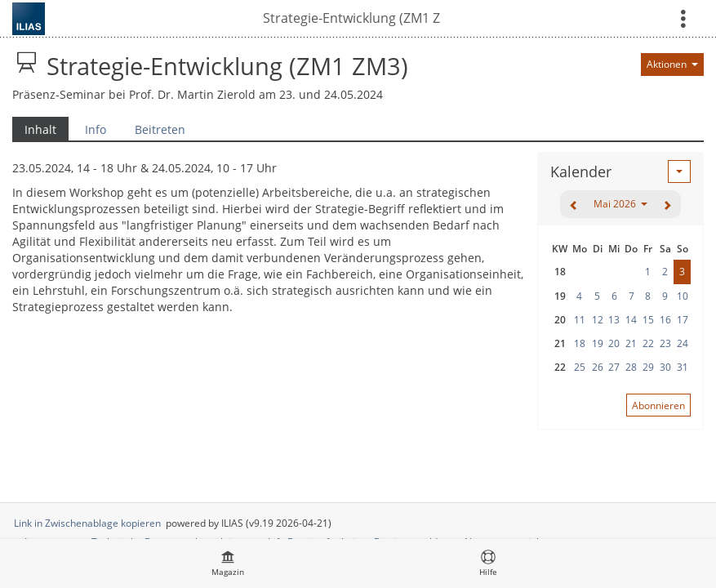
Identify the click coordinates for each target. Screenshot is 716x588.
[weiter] (667, 204)
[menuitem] (228, 563)
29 (648, 367)
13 (614, 320)
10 (683, 296)
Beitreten (160, 129)
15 (648, 320)
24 (683, 343)
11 (580, 320)
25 (580, 367)
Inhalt (34, 129)
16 (665, 320)
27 (614, 367)
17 (683, 320)
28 (631, 367)
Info (96, 129)
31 (683, 367)
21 (631, 343)
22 (648, 343)
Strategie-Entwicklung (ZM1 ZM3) (351, 18)
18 (580, 343)
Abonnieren (658, 405)
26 (598, 367)
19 (598, 343)
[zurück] (574, 204)
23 (665, 343)
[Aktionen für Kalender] (679, 171)
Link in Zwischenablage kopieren (87, 523)
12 (598, 320)
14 (631, 320)
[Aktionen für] (672, 65)
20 (614, 343)
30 (665, 367)
